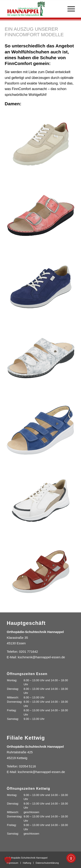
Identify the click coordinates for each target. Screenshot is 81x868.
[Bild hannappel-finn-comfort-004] (41, 429)
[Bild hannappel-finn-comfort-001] (41, 215)
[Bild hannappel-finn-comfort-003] (41, 358)
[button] (8, 860)
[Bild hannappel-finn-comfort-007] (41, 144)
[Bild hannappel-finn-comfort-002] (41, 287)
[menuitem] (69, 9)
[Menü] (69, 9)
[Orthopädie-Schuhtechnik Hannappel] (34, 9)
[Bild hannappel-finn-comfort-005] (41, 501)
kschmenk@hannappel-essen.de (41, 657)
